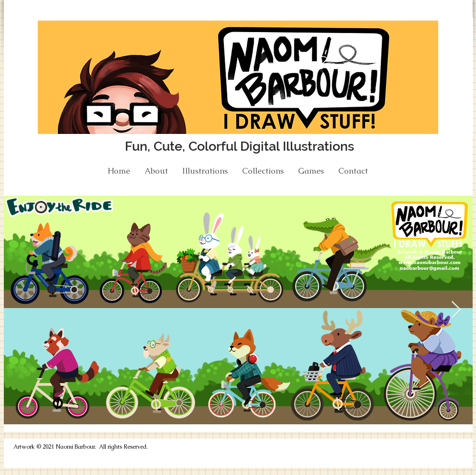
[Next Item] (456, 310)
